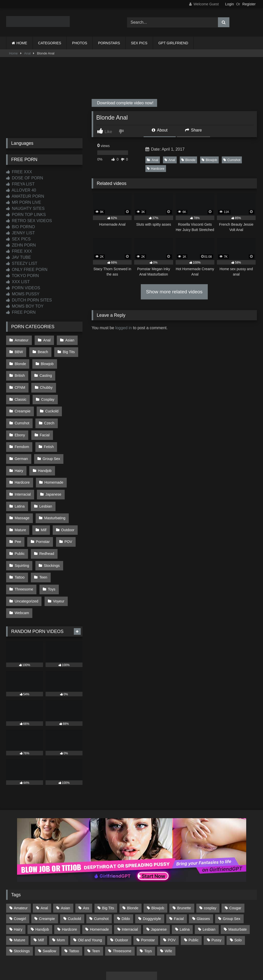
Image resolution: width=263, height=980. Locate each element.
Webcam (22, 577)
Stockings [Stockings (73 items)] (22, 914)
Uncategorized (26, 566)
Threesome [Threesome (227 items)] (122, 914)
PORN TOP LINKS (26, 215)
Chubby (21, 383)
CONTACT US (99, 952)
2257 (124, 952)
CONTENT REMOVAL (157, 952)
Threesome (24, 555)
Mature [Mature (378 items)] (19, 903)
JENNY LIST (20, 233)
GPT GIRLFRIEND (173, 43)
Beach (42, 351)
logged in (124, 328)
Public (19, 523)
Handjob (44, 447)
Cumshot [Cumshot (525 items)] (101, 881)
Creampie (50, 394)
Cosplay (21, 394)
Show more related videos (174, 292)
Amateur (21, 340)
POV (67, 512)
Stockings (51, 534)
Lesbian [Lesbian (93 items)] (209, 892)
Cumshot (232, 160)
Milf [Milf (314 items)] (41, 903)
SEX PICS (139, 43)
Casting (45, 372)
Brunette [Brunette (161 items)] (184, 871)
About (160, 130)
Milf (43, 501)
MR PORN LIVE (24, 202)
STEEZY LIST (22, 263)
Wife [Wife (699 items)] (168, 914)
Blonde (188, 160)
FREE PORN (21, 312)
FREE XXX (19, 172)
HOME (22, 43)
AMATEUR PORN (25, 196)
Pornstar (42, 512)
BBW (19, 351)
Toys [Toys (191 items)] (148, 914)
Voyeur (58, 566)
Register (249, 4)
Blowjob (209, 160)
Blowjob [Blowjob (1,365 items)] (158, 871)
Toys (51, 555)
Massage (22, 490)
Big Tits (67, 351)
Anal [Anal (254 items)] (44, 871)
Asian (68, 340)
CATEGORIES (50, 43)
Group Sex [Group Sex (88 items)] (232, 881)
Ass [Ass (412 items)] (86, 871)
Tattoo (19, 544)
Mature (20, 501)
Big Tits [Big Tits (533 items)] (108, 871)
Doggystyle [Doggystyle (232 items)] (152, 881)
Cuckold (21, 404)
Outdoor (66, 501)
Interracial (23, 469)
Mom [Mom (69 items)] (61, 903)
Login (229, 4)
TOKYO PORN (23, 276)
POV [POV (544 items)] (172, 903)
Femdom (22, 426)
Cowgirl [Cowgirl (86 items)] (20, 881)
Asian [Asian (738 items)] (65, 871)
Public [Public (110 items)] (193, 903)
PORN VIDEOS (23, 288)
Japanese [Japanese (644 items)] (159, 892)
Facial (68, 415)
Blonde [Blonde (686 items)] (133, 871)
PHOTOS (80, 43)
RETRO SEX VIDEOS (29, 221)
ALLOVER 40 (21, 190)
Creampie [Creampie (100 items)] (47, 881)
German (21, 437)
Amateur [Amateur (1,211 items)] (21, 871)
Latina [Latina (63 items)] (185, 892)
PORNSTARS (109, 43)
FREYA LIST (20, 184)
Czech (20, 415)
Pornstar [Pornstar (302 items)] (148, 903)
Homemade (53, 458)
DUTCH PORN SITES (29, 300)
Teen (42, 544)
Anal (27, 53)
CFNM (71, 372)
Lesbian (45, 480)
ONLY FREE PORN (27, 270)
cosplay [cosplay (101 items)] (210, 871)
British (20, 372)
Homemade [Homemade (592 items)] (99, 892)
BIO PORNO (20, 227)
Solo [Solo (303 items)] (238, 903)
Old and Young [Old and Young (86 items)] (90, 903)
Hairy (19, 447)
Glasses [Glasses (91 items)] (203, 881)
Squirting (22, 534)
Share (193, 130)
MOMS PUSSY (23, 294)
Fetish (48, 426)
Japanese (52, 469)
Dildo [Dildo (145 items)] (126, 881)
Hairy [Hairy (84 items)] (18, 892)
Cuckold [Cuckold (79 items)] (74, 881)
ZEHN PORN (21, 245)
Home (13, 53)
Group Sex (51, 437)
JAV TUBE (18, 257)
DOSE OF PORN (25, 178)
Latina (19, 480)
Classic (47, 383)
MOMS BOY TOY (25, 306)
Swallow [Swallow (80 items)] (49, 914)
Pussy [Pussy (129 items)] (216, 903)
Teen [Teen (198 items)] (96, 914)
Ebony (44, 415)
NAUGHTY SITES (25, 208)
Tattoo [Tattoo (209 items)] (74, 914)
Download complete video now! (125, 103)
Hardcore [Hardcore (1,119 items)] (69, 892)
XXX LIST (18, 282)
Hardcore (156, 169)
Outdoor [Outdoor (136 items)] (121, 903)
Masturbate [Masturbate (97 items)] (238, 892)
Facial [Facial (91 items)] (179, 881)
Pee (18, 512)
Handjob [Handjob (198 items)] (42, 892)
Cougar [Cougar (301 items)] (235, 871)
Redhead (46, 523)
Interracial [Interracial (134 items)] (130, 892)
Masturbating (54, 490)
